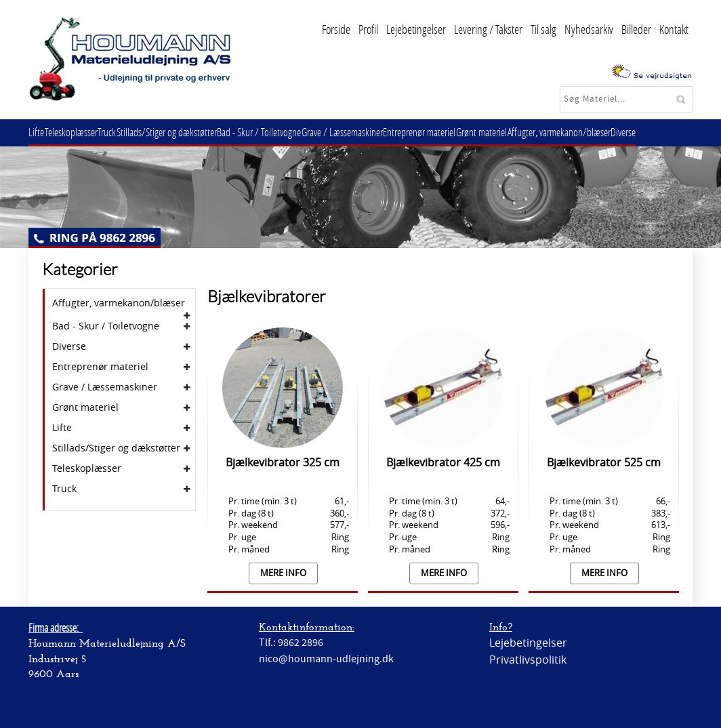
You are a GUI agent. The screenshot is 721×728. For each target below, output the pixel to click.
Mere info (283, 573)
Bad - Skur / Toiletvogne (282, 132)
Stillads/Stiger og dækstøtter (184, 132)
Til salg (543, 29)
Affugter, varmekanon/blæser (602, 132)
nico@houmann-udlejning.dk (326, 659)
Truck (120, 132)
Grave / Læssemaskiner (370, 132)
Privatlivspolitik (528, 660)
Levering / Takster (488, 29)
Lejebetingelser (416, 29)
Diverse (671, 132)
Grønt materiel (519, 132)
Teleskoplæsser (79, 132)
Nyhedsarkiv (589, 29)
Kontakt (674, 29)
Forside (336, 29)
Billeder (636, 29)
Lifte (39, 132)
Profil (368, 29)
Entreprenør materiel (452, 132)
